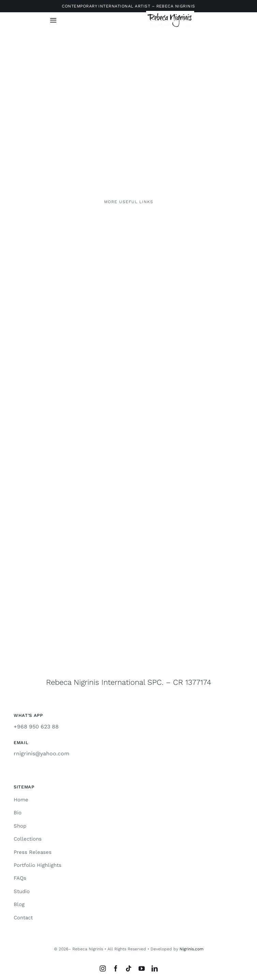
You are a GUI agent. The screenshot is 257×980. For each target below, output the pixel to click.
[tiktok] (129, 968)
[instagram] (103, 968)
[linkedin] (155, 968)
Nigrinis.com (191, 949)
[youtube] (142, 968)
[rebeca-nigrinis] (170, 13)
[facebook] (116, 968)
